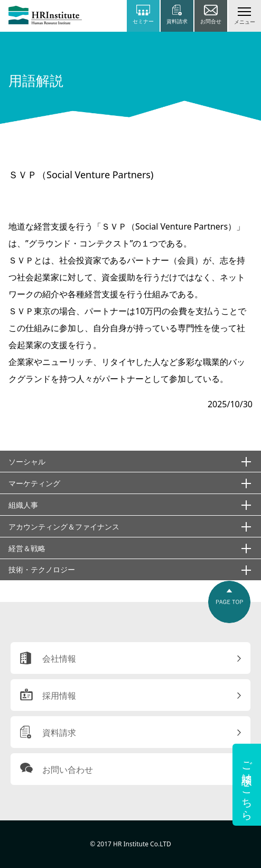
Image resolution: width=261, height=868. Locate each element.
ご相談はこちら (247, 785)
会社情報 (59, 659)
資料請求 (59, 733)
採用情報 (59, 696)
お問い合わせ (68, 770)
